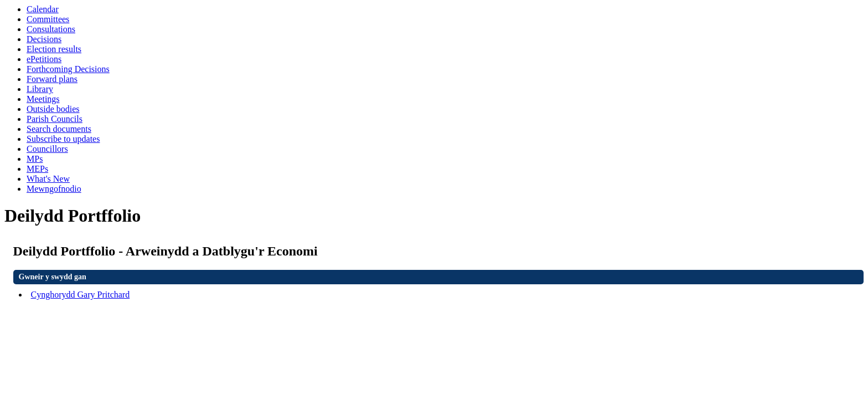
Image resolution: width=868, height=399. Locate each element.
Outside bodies (53, 109)
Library (40, 89)
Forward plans (52, 79)
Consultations (51, 29)
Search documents (59, 129)
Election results (54, 49)
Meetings (43, 99)
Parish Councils (55, 119)
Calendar (43, 9)
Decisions (44, 39)
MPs (35, 159)
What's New (48, 179)
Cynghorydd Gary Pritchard (81, 295)
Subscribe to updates (63, 139)
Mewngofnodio (54, 189)
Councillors (47, 149)
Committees (48, 19)
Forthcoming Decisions (68, 69)
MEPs (37, 169)
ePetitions (44, 59)
